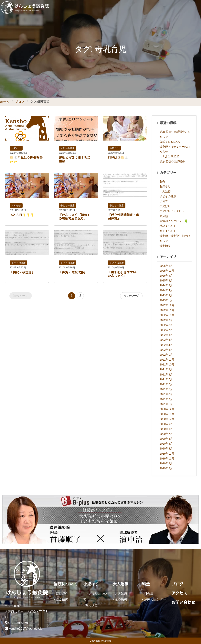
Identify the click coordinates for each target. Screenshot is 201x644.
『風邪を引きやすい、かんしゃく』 (123, 274)
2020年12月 (167, 409)
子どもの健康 (68, 148)
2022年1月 (166, 355)
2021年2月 (166, 399)
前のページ (21, 296)
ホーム (5, 102)
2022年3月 (166, 350)
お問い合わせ (183, 602)
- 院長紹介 (61, 594)
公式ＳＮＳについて (172, 142)
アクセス (179, 593)
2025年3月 (166, 280)
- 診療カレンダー (154, 599)
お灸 (162, 181)
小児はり (165, 206)
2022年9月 (166, 320)
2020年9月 (166, 424)
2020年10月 (167, 419)
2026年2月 (166, 266)
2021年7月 (166, 379)
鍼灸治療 (165, 246)
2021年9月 (166, 369)
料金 (146, 584)
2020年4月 (166, 449)
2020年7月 (166, 434)
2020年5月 (166, 444)
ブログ (20, 102)
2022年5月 (166, 340)
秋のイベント (168, 226)
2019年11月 (167, 459)
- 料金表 (148, 594)
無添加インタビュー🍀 (174, 221)
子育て (164, 201)
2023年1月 (166, 300)
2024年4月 (166, 290)
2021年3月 (166, 394)
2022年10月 (167, 315)
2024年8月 (166, 285)
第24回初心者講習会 (172, 162)
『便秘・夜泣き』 (22, 272)
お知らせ (16, 148)
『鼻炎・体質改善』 (73, 272)
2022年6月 (166, 335)
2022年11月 (167, 310)
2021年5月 (166, 389)
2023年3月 (166, 295)
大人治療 (165, 191)
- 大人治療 (120, 594)
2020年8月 (166, 429)
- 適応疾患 (90, 605)
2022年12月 (167, 305)
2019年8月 (166, 468)
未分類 (164, 216)
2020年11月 (167, 414)
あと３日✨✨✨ (22, 215)
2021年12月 (167, 360)
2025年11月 (167, 271)
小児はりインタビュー (173, 211)
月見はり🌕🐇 (118, 158)
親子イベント (168, 231)
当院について (65, 584)
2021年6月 (166, 384)
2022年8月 (166, 325)
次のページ (131, 296)
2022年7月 (166, 330)
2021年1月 (166, 404)
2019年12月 (167, 454)
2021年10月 (167, 364)
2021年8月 (166, 375)
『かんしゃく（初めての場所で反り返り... (74, 217)
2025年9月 (166, 276)
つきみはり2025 (169, 156)
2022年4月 (166, 345)
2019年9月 (166, 463)
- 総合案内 (61, 599)
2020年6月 (166, 439)
